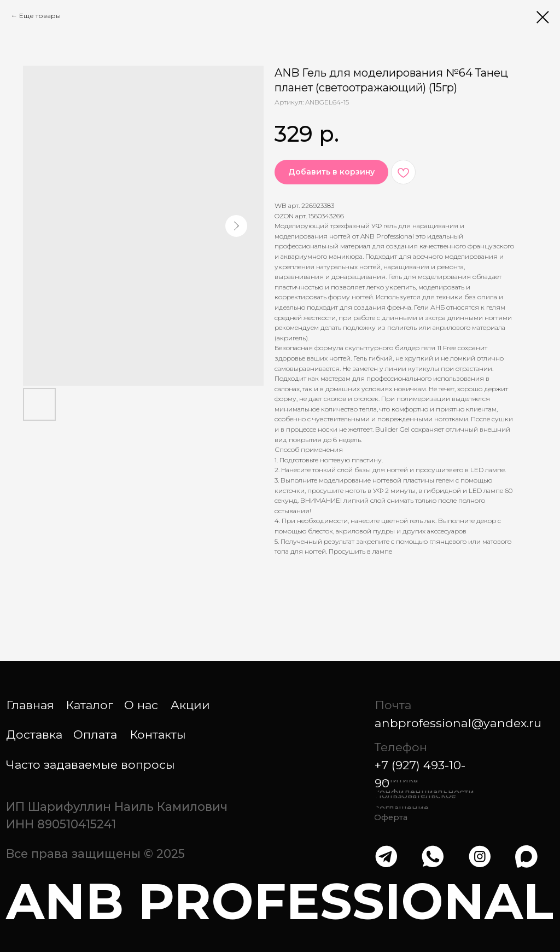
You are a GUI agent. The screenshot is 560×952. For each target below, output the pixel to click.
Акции (190, 705)
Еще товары (40, 16)
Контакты (158, 734)
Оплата (95, 734)
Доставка (34, 734)
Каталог (89, 705)
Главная (30, 705)
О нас (141, 705)
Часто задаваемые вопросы (91, 764)
